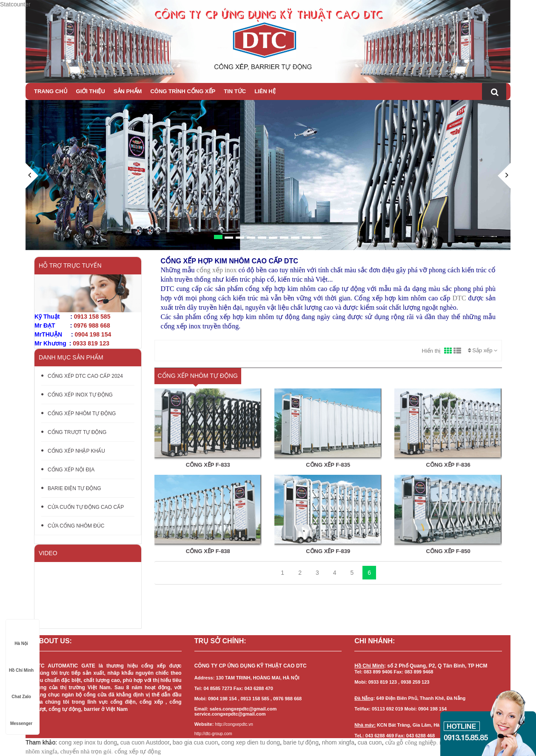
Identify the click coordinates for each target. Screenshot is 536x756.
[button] (32, 207)
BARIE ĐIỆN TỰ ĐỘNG (71, 488)
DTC (459, 298)
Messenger (21, 715)
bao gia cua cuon (195, 742)
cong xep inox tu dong (88, 742)
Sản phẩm (128, 91)
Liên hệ (265, 91)
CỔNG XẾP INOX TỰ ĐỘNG (77, 395)
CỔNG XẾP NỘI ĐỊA (68, 470)
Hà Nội (21, 635)
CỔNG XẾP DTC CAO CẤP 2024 (82, 376)
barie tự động (301, 742)
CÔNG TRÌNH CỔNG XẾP (183, 91)
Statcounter (15, 4)
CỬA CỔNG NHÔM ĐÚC (73, 526)
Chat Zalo (21, 689)
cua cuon (370, 742)
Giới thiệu (91, 91)
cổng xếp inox (217, 270)
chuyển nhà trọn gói (86, 751)
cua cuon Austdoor (145, 742)
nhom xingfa (338, 742)
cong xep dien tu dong (251, 742)
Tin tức (235, 91)
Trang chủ (51, 91)
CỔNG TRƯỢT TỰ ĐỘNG (74, 432)
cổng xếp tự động (138, 751)
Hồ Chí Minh (21, 662)
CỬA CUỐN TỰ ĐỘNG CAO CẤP (83, 507)
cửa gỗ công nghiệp (411, 742)
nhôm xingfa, (42, 751)
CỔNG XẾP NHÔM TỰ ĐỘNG (78, 414)
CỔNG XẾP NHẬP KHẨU (73, 451)
